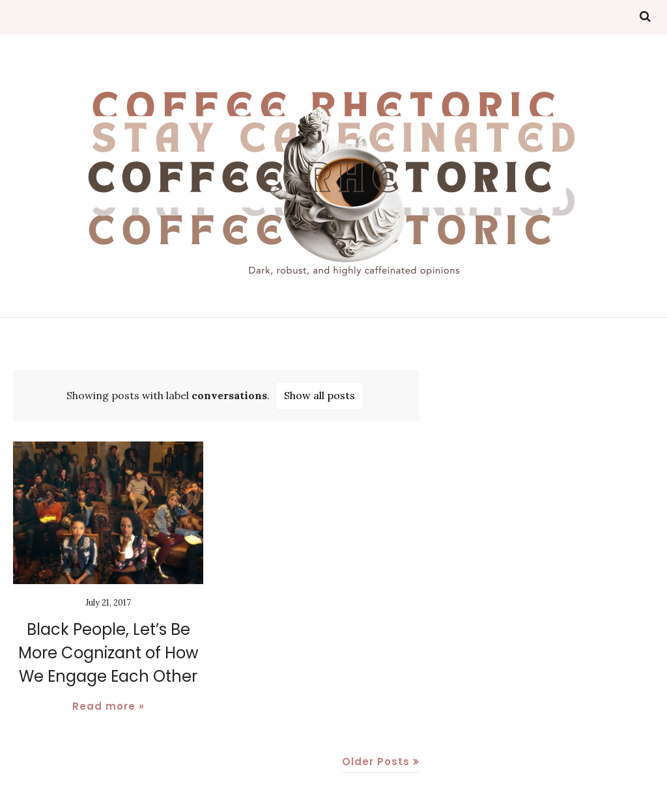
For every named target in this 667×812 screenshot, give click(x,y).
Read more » (108, 706)
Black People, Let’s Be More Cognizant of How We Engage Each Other (108, 653)
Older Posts (376, 762)
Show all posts (319, 395)
